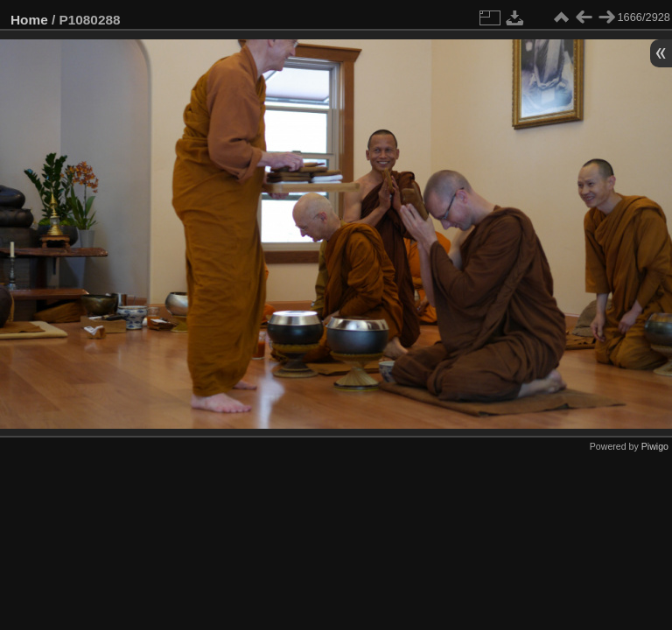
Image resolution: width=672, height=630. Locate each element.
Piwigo (655, 446)
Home (29, 20)
